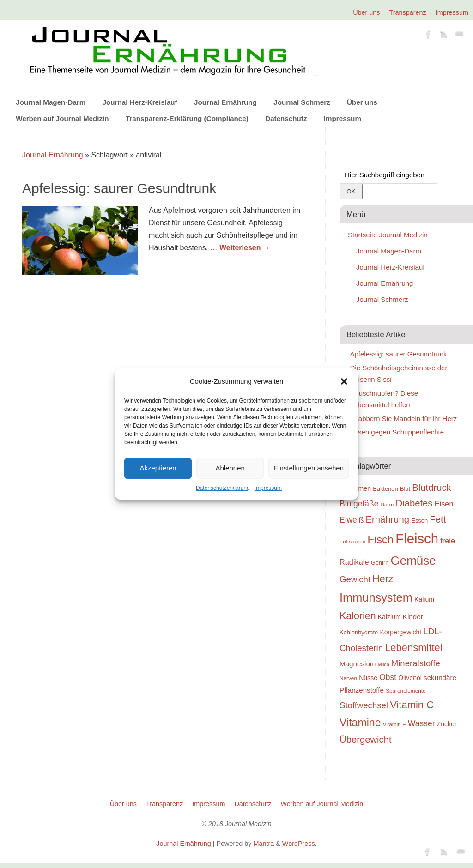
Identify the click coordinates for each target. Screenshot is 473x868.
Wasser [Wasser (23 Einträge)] (421, 723)
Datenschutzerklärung (223, 488)
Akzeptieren (158, 468)
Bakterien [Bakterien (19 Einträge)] (385, 489)
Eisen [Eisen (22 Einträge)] (444, 504)
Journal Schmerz (302, 102)
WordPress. (300, 844)
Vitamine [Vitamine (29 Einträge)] (360, 723)
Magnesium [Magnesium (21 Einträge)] (358, 664)
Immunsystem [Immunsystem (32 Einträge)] (376, 597)
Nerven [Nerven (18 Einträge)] (348, 678)
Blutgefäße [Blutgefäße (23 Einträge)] (359, 504)
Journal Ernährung (225, 102)
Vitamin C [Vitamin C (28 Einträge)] (412, 705)
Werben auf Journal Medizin (62, 118)
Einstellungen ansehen (309, 468)
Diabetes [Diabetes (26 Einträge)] (414, 503)
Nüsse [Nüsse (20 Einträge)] (368, 678)
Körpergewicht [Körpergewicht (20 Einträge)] (400, 632)
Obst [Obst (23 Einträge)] (388, 677)
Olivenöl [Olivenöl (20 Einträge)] (410, 678)
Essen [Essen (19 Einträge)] (419, 521)
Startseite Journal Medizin (388, 235)
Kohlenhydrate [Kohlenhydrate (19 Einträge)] (359, 632)
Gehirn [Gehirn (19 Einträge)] (380, 563)
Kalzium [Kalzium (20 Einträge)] (389, 617)
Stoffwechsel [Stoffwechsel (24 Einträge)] (364, 705)
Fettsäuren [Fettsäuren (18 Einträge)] (352, 541)
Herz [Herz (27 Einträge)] (383, 579)
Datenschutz (286, 118)
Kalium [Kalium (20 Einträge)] (424, 599)
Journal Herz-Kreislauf (140, 102)
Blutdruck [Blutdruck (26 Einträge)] (431, 488)
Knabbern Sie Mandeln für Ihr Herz (404, 419)
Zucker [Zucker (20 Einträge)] (447, 724)
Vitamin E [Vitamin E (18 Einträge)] (394, 724)
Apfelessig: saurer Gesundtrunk (119, 188)
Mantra (264, 844)
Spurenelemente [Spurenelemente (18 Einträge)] (406, 690)
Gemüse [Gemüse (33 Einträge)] (413, 561)
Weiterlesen (245, 248)
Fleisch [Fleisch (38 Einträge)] (417, 539)
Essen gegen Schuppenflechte (397, 432)
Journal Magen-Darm (51, 102)
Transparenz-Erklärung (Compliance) (187, 118)
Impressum (268, 488)
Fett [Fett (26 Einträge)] (438, 519)
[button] (344, 381)
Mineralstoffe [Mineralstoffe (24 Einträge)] (416, 663)
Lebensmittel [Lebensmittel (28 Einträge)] (414, 648)
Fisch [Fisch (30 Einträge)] (381, 540)
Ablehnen (230, 468)
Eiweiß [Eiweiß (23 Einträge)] (352, 520)
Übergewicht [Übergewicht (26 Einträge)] (366, 740)
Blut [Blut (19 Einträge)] (405, 489)
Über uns (366, 12)
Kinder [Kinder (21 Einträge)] (413, 617)
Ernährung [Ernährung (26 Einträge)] (388, 519)
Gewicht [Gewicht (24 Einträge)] (355, 579)
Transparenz (408, 12)
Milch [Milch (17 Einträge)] (384, 664)
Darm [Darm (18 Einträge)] (387, 504)
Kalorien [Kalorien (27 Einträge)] (358, 616)
